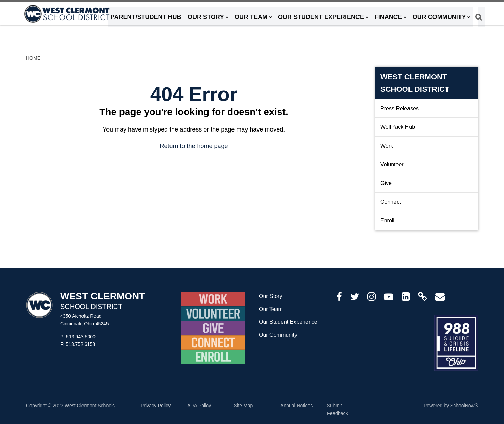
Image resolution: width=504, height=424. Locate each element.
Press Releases (400, 108)
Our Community (278, 335)
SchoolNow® (464, 406)
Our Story (270, 296)
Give (386, 183)
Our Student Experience (288, 322)
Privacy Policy (156, 406)
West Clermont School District (415, 83)
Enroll (387, 220)
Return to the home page (194, 146)
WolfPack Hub (398, 127)
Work (387, 146)
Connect (391, 202)
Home (33, 58)
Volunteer (392, 165)
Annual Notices (297, 406)
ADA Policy (199, 406)
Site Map (243, 406)
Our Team (271, 309)
